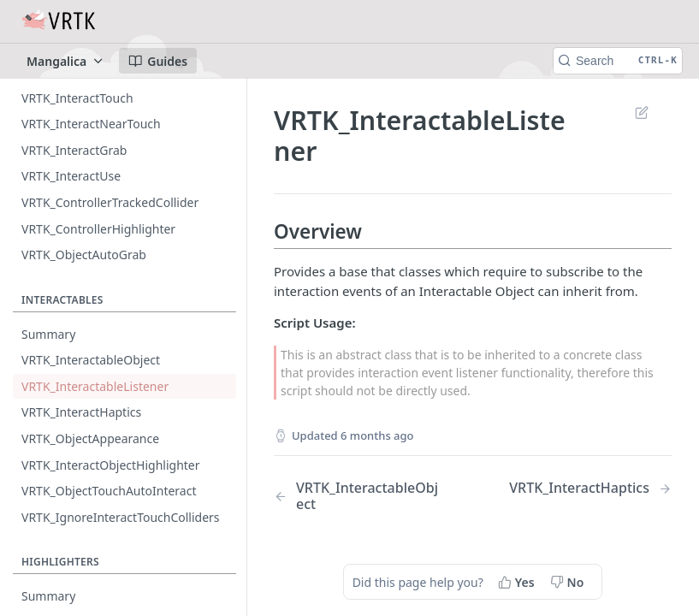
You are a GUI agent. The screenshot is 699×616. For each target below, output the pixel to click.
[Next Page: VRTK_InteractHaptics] (590, 488)
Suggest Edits (641, 112)
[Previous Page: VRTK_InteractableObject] (359, 496)
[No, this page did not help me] (569, 582)
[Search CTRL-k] (618, 61)
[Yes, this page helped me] (518, 582)
